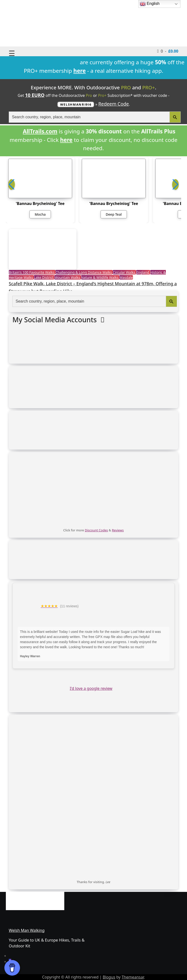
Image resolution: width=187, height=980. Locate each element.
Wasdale (126, 277)
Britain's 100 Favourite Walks (32, 272)
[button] (175, 185)
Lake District (44, 277)
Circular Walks (124, 272)
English (150, 4)
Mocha (40, 214)
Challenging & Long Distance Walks (84, 272)
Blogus (109, 977)
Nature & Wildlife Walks (100, 277)
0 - (168, 51)
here (66, 140)
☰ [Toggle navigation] (12, 53)
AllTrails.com (40, 131)
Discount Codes (96, 530)
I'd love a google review (91, 688)
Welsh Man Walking (27, 930)
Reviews (118, 530)
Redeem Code (114, 104)
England (143, 272)
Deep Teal (114, 214)
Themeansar (133, 977)
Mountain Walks (68, 277)
